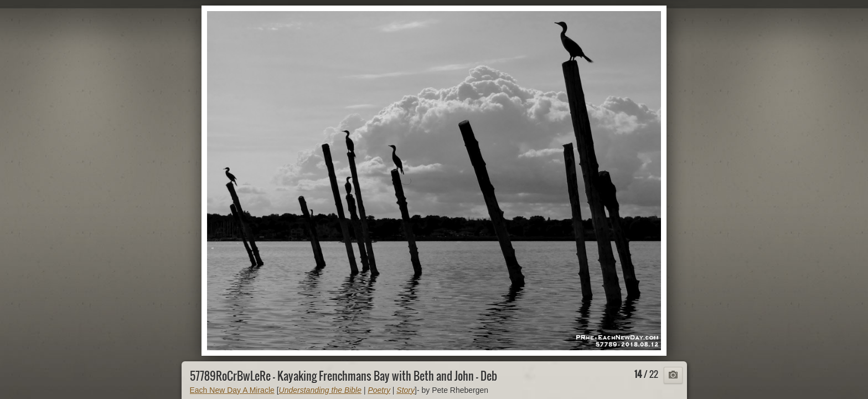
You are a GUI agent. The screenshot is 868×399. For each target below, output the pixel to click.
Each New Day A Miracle (232, 390)
